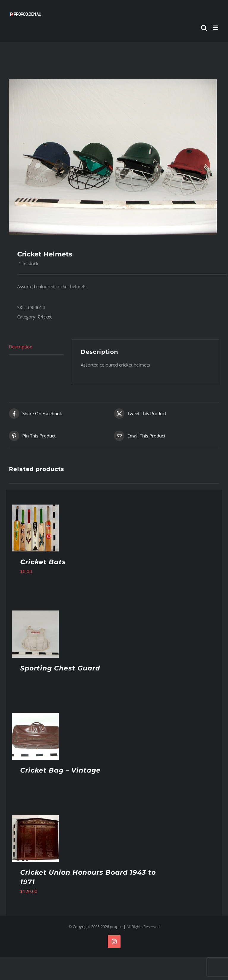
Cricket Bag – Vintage (60, 770)
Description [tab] (21, 347)
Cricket (45, 317)
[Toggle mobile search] (204, 28)
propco (116, 927)
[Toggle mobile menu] (216, 28)
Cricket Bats (43, 562)
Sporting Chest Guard (60, 668)
